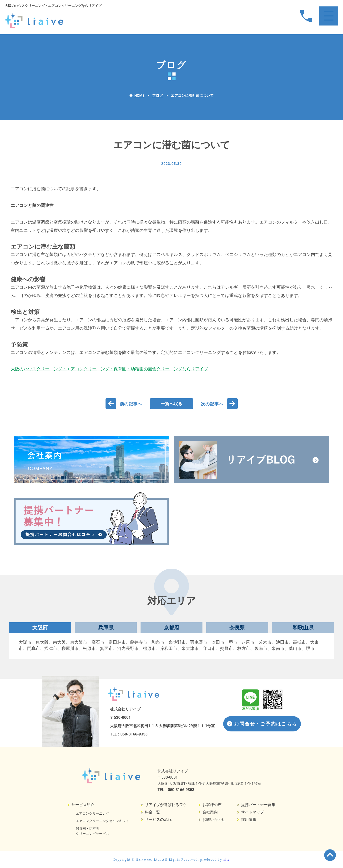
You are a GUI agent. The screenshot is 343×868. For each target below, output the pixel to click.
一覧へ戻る (171, 404)
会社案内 (210, 812)
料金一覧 (152, 812)
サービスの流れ (158, 819)
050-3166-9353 (134, 734)
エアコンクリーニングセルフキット (102, 821)
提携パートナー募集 (258, 805)
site (227, 859)
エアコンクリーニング (92, 813)
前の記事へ (131, 404)
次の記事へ (212, 404)
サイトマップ (252, 812)
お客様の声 (212, 805)
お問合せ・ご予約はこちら (266, 724)
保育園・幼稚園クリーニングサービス (92, 831)
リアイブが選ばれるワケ (166, 805)
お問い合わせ (214, 819)
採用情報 (249, 819)
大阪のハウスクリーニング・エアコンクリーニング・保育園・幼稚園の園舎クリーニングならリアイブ (109, 369)
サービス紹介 (83, 805)
